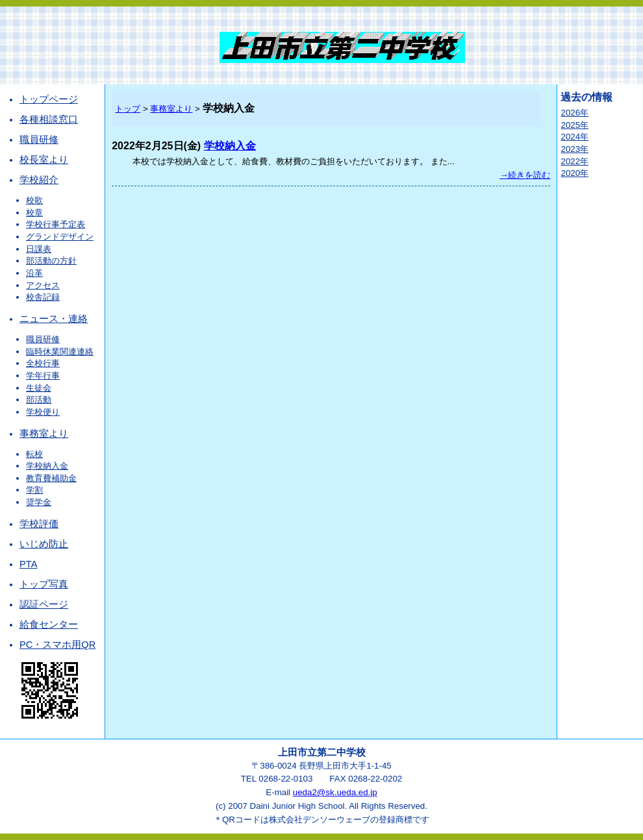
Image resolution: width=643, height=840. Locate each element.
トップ (128, 109)
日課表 (39, 249)
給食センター (49, 624)
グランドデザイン (60, 237)
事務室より (44, 434)
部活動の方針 (51, 261)
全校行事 (43, 363)
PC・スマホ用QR (57, 645)
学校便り (43, 412)
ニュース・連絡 (54, 319)
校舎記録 (43, 297)
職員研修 (39, 140)
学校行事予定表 (56, 224)
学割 (34, 490)
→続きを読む (525, 175)
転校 (34, 454)
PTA (28, 564)
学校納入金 (47, 466)
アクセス (43, 285)
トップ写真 (44, 584)
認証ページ (44, 604)
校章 (34, 213)
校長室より (44, 160)
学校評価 (39, 524)
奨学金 (39, 502)
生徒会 (39, 388)
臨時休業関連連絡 (60, 352)
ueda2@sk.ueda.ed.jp (335, 792)
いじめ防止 (44, 544)
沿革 (34, 273)
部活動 (39, 400)
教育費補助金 (51, 478)
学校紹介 (39, 180)
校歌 (34, 200)
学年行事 (43, 376)
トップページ (49, 99)
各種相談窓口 (49, 119)
